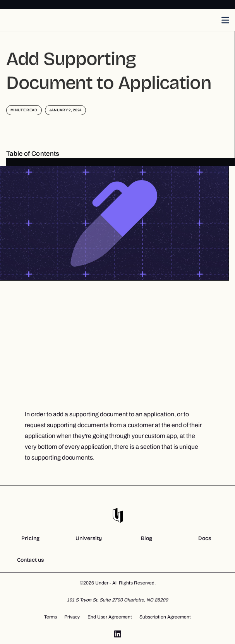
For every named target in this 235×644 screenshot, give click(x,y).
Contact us (30, 560)
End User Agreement (110, 617)
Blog (147, 538)
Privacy (72, 617)
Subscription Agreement (165, 617)
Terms (51, 617)
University (89, 538)
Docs (205, 538)
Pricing (30, 538)
